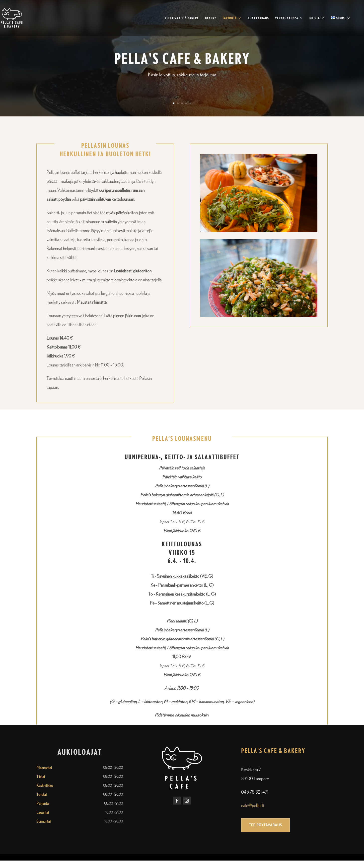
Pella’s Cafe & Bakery (182, 18)
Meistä (315, 18)
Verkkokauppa (287, 18)
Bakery (211, 18)
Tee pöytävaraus (265, 825)
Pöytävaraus (258, 18)
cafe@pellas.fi (253, 806)
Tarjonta (230, 18)
